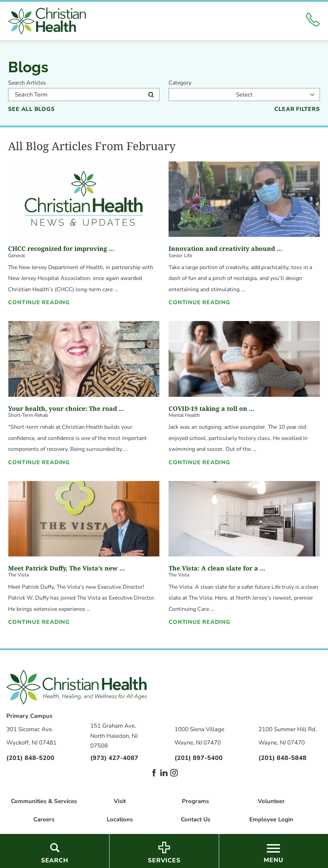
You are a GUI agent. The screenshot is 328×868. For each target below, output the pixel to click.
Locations (120, 820)
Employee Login (271, 820)
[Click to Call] (313, 21)
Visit (120, 802)
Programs (195, 802)
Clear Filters (297, 109)
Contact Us (196, 820)
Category (180, 83)
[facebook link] (154, 773)
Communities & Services (44, 802)
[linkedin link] (164, 773)
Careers (44, 820)
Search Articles (27, 83)
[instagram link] (174, 773)
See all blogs (31, 109)
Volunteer (271, 802)
